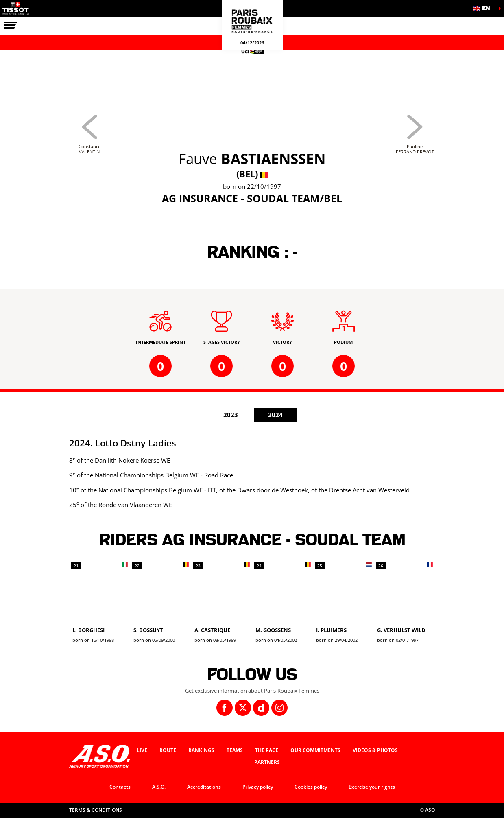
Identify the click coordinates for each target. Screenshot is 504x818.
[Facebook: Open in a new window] (225, 708)
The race (267, 750)
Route (168, 750)
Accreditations (204, 787)
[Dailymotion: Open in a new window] (261, 708)
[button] (484, 8)
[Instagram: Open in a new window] (279, 708)
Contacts (120, 787)
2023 (231, 415)
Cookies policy (311, 787)
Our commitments (315, 750)
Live (142, 750)
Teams (235, 750)
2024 (275, 415)
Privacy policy (258, 787)
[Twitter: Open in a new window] (243, 708)
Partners (267, 762)
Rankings (201, 750)
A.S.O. (159, 787)
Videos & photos (375, 750)
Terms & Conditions (96, 810)
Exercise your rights (372, 787)
